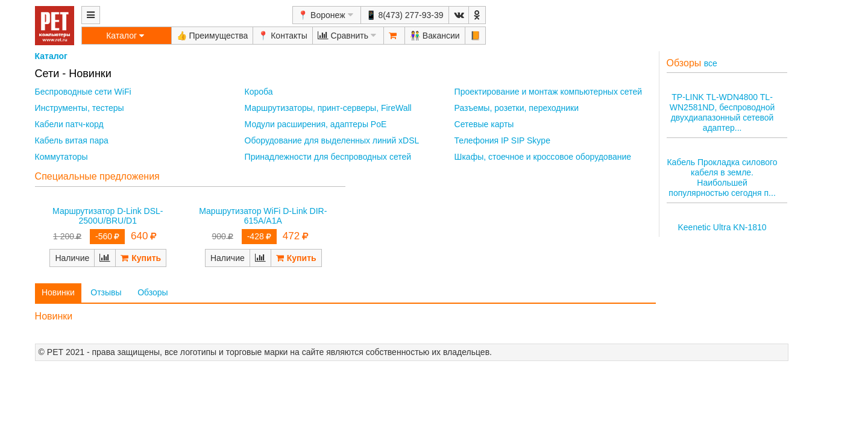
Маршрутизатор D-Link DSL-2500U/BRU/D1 (108, 216)
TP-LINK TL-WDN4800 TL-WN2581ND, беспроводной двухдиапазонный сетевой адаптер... (722, 112)
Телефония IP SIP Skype (502, 140)
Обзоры (153, 292)
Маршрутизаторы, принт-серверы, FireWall (328, 108)
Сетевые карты (484, 124)
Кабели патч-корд (69, 124)
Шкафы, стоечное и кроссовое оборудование (543, 157)
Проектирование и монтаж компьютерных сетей (548, 92)
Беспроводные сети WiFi (83, 92)
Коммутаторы (61, 157)
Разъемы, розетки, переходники (517, 108)
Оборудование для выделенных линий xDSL (332, 140)
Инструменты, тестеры (80, 108)
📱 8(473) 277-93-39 (405, 15)
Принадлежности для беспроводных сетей (328, 157)
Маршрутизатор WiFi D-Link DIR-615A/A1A (263, 216)
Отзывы (106, 292)
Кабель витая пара (72, 140)
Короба (259, 92)
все (711, 63)
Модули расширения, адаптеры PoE (316, 124)
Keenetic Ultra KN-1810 (722, 227)
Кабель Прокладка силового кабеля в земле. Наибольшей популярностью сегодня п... (722, 177)
